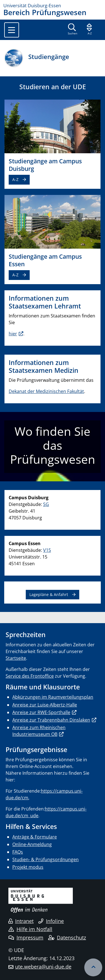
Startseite (16, 658)
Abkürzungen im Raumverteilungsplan (53, 697)
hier (13, 334)
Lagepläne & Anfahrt (49, 594)
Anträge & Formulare (35, 837)
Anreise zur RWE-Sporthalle (41, 712)
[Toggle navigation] (12, 30)
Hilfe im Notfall (30, 929)
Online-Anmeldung (32, 844)
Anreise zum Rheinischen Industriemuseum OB (39, 731)
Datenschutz (67, 937)
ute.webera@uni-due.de (43, 967)
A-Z (15, 179)
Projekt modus (28, 867)
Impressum (26, 937)
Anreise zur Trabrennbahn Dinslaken (51, 720)
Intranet (21, 921)
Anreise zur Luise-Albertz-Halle (45, 705)
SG (46, 504)
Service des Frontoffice (30, 676)
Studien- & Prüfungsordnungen (46, 859)
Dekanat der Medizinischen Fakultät (46, 391)
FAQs (18, 852)
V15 (47, 550)
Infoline (51, 921)
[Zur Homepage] (53, 6)
